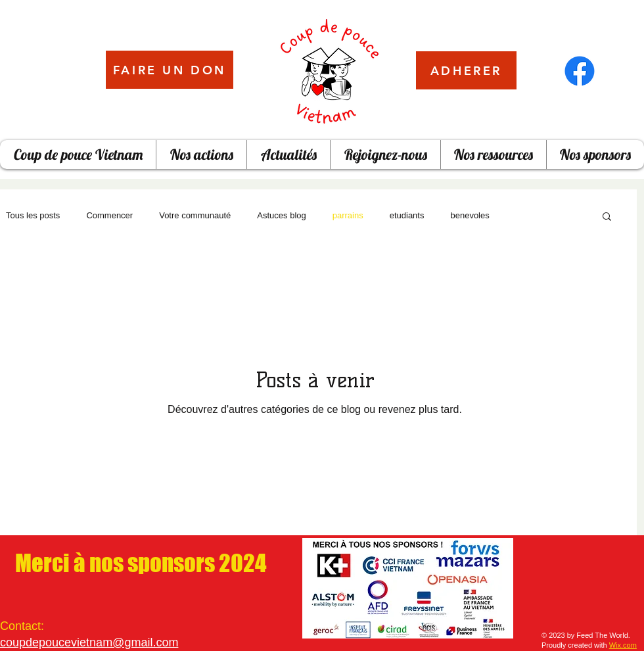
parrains (348, 215)
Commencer (109, 215)
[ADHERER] (466, 70)
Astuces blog (281, 215)
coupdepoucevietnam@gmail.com (89, 642)
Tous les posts (33, 215)
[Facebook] (580, 71)
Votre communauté (195, 215)
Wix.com (623, 645)
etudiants (407, 215)
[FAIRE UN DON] (170, 70)
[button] (607, 217)
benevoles (470, 215)
